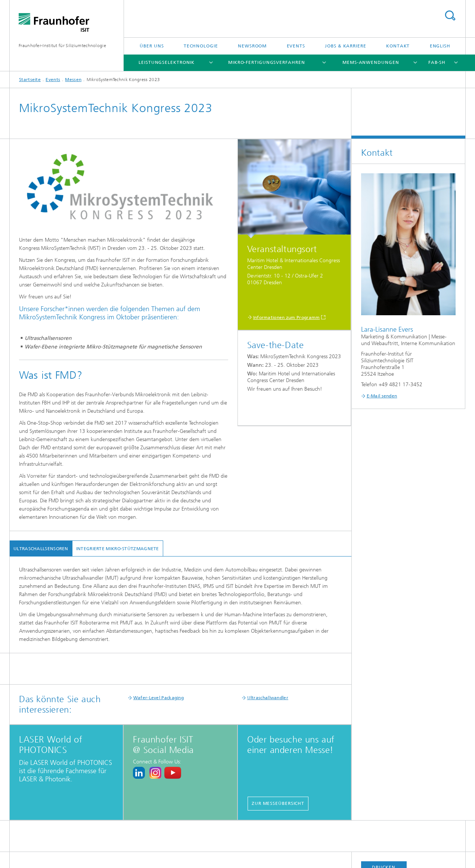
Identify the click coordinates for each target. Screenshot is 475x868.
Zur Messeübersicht (278, 803)
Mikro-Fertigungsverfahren (267, 62)
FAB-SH (437, 62)
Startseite (30, 80)
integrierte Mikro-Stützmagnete (118, 549)
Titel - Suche (450, 15)
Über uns (152, 46)
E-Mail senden (382, 396)
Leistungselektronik (167, 62)
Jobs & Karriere (346, 46)
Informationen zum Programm (287, 317)
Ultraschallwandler (268, 698)
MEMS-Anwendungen (371, 62)
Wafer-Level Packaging (159, 698)
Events (296, 46)
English (440, 46)
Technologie (201, 46)
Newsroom (252, 46)
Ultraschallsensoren (41, 549)
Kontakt (398, 46)
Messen (73, 80)
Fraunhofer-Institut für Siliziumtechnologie (62, 46)
